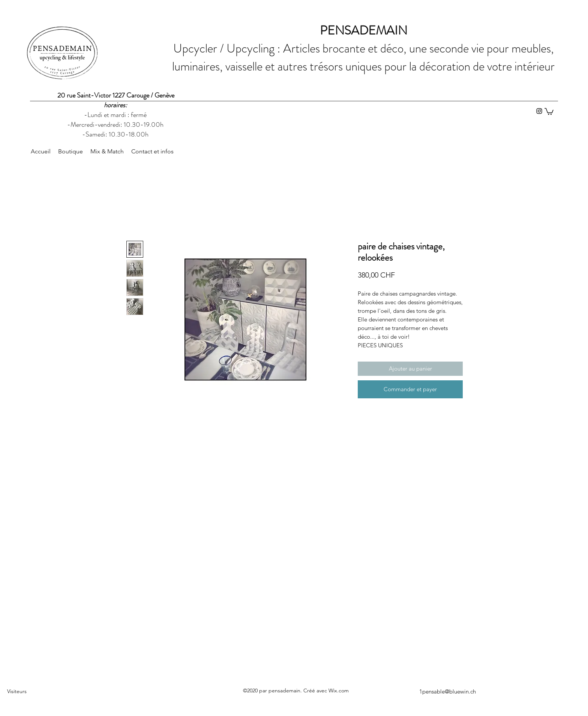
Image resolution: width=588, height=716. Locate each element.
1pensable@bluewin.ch (448, 691)
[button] (549, 111)
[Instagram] (539, 111)
